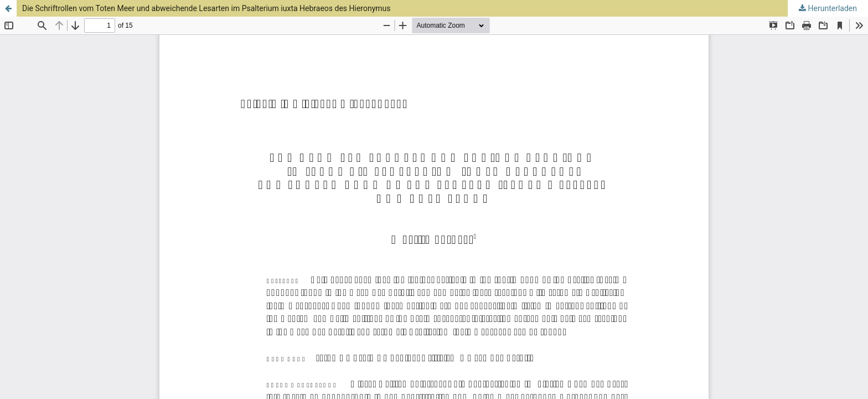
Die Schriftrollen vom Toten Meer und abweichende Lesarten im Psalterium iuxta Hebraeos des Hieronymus (206, 8)
